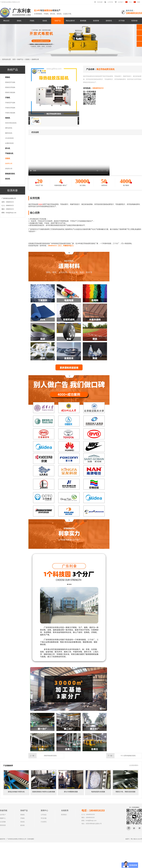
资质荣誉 (96, 21)
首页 (14, 59)
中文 (130, 2)
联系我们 (64, 815)
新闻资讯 (109, 21)
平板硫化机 (9, 153)
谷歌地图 (31, 839)
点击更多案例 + (134, 765)
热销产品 (58, 21)
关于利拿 (122, 21)
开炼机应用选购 (10, 108)
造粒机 (45, 21)
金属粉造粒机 (9, 143)
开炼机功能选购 (10, 113)
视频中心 (3, 818)
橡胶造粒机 (9, 133)
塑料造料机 (9, 128)
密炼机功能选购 (10, 92)
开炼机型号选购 (10, 103)
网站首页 (6, 21)
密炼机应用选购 (10, 87)
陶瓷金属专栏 (70, 21)
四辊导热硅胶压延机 (50, 756)
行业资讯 (44, 822)
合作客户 (121, 2)
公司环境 (110, 2)
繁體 (139, 2)
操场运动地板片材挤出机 (16, 792)
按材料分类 (35, 59)
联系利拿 (134, 21)
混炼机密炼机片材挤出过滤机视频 (44, 792)
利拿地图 (100, 2)
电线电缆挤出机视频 (98, 792)
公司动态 (44, 815)
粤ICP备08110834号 (136, 839)
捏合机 (8, 179)
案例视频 (83, 21)
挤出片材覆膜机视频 (71, 792)
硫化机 (23, 825)
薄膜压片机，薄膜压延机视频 (125, 792)
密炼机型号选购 (10, 82)
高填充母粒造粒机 (11, 123)
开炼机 (32, 21)
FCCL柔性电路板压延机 (128, 756)
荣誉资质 (3, 825)
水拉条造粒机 (9, 138)
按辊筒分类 (9, 169)
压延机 (27, 59)
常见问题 (44, 818)
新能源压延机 (10, 174)
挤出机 (8, 148)
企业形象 (3, 822)
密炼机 (19, 21)
